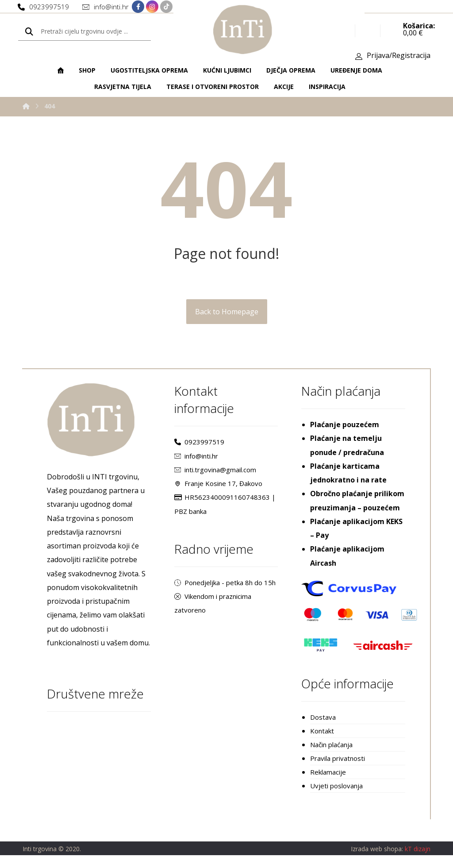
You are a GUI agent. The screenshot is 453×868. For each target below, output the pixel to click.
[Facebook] (138, 8)
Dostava (323, 727)
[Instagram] (152, 8)
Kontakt (322, 741)
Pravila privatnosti (338, 770)
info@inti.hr (196, 463)
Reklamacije (328, 784)
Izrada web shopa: (377, 861)
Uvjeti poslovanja (336, 798)
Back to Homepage (227, 317)
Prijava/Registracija (399, 58)
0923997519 (199, 448)
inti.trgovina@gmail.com (215, 477)
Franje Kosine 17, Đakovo (218, 491)
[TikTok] (166, 8)
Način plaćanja (331, 756)
